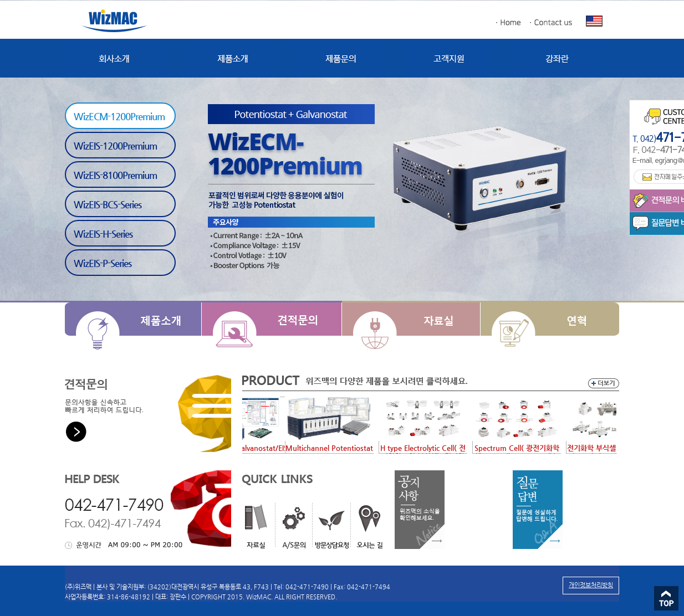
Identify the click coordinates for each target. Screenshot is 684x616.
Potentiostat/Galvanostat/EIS (245, 448)
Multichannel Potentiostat (335, 448)
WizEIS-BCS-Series (108, 204)
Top (666, 598)
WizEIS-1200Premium (115, 146)
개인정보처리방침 (591, 585)
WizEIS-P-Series (103, 263)
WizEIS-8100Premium (115, 175)
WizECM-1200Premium (119, 116)
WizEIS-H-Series (103, 234)
